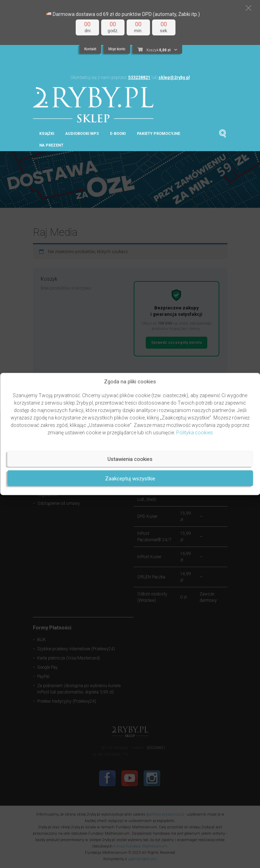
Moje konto (117, 49)
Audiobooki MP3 (82, 134)
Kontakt (90, 49)
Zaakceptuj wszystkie (130, 478)
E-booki (118, 134)
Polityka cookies (195, 433)
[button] (249, 8)
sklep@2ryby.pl (174, 78)
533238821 (139, 78)
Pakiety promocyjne (158, 134)
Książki (47, 134)
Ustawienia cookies (130, 459)
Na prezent (51, 145)
